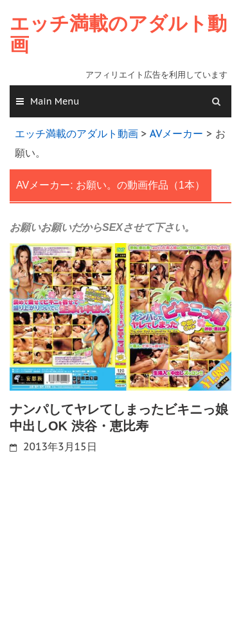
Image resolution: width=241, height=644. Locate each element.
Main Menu (55, 101)
